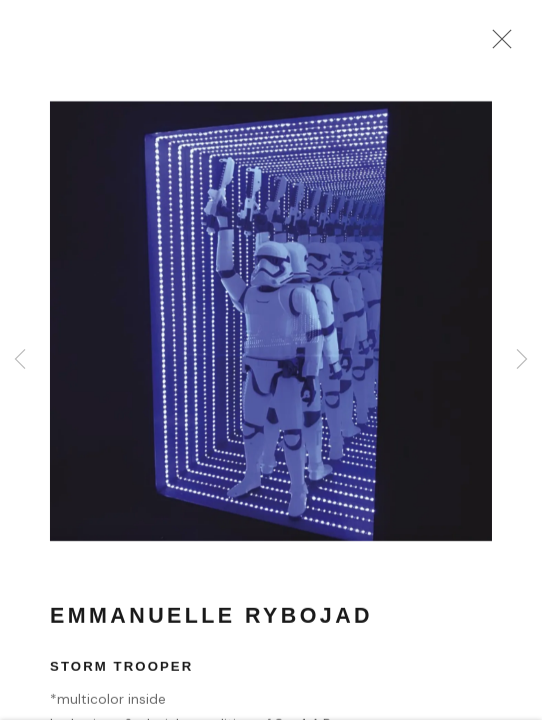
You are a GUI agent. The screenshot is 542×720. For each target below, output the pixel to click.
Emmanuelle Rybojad (211, 619)
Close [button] (497, 45)
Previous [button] (20, 360)
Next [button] (522, 360)
